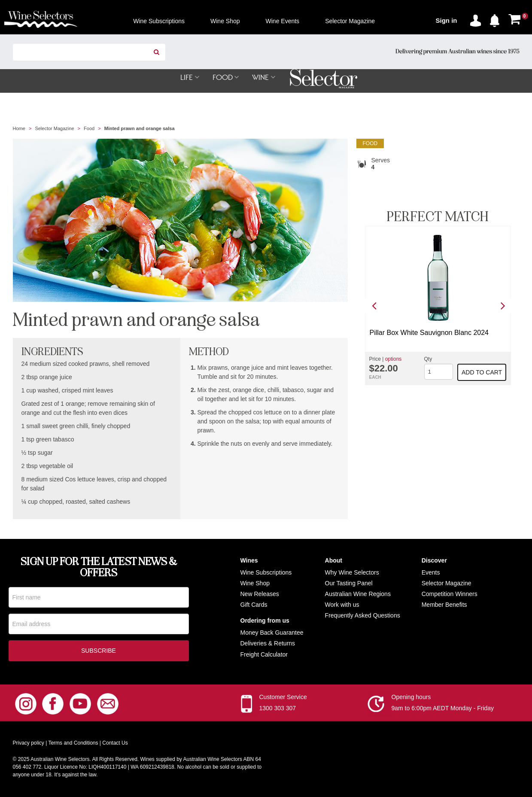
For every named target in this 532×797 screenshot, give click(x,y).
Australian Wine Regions (358, 594)
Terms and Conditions (73, 744)
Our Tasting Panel (349, 584)
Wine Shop (255, 584)
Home (19, 129)
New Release (258, 594)
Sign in (447, 20)
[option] (438, 306)
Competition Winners (450, 594)
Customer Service (283, 698)
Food (89, 129)
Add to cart (482, 373)
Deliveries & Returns (268, 644)
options (394, 359)
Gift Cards (254, 605)
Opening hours (411, 698)
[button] (497, 19)
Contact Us (115, 744)
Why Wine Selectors (352, 573)
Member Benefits (444, 605)
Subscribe (99, 652)
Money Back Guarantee (272, 633)
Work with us (342, 605)
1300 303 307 (278, 709)
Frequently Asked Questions (363, 616)
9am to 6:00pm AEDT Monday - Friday (443, 709)
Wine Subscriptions (266, 573)
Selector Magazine (54, 129)
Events (431, 573)
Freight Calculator (264, 655)
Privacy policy (29, 744)
